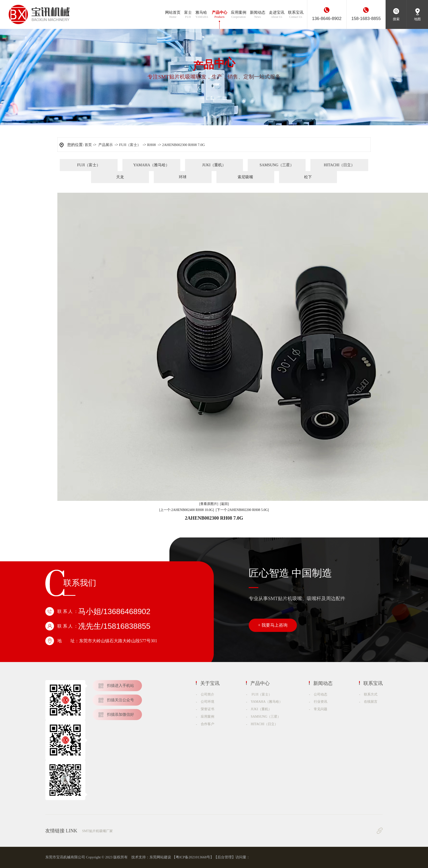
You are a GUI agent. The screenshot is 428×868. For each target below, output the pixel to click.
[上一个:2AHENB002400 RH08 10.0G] (187, 510)
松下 (308, 177)
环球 (183, 177)
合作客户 (207, 724)
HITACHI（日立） (339, 165)
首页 (88, 145)
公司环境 (207, 702)
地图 (417, 19)
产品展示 (106, 145)
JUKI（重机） (214, 165)
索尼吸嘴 (245, 177)
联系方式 (371, 694)
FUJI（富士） (130, 145)
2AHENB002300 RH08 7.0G (184, 145)
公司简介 (207, 694)
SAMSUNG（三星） (277, 165)
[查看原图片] (209, 504)
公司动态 (321, 694)
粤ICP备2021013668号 (193, 857)
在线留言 (371, 702)
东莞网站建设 (160, 857)
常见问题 (321, 709)
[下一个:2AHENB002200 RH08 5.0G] (242, 510)
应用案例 (207, 717)
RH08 (152, 145)
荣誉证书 (207, 709)
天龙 (120, 177)
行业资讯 (321, 702)
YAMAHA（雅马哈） (151, 165)
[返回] (224, 504)
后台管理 (225, 857)
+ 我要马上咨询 (273, 625)
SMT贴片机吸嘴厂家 (97, 831)
